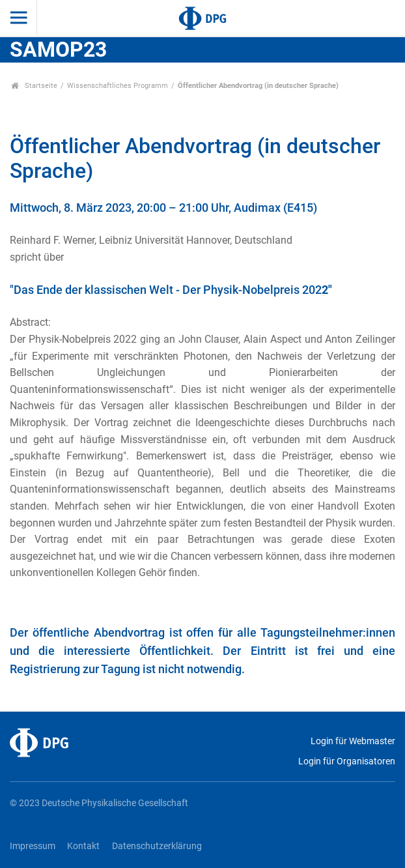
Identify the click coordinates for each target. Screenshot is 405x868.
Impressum (33, 846)
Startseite (34, 86)
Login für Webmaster (353, 741)
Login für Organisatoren (347, 761)
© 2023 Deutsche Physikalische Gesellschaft (99, 803)
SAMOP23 (58, 50)
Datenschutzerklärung (157, 846)
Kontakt (83, 846)
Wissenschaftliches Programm (118, 86)
